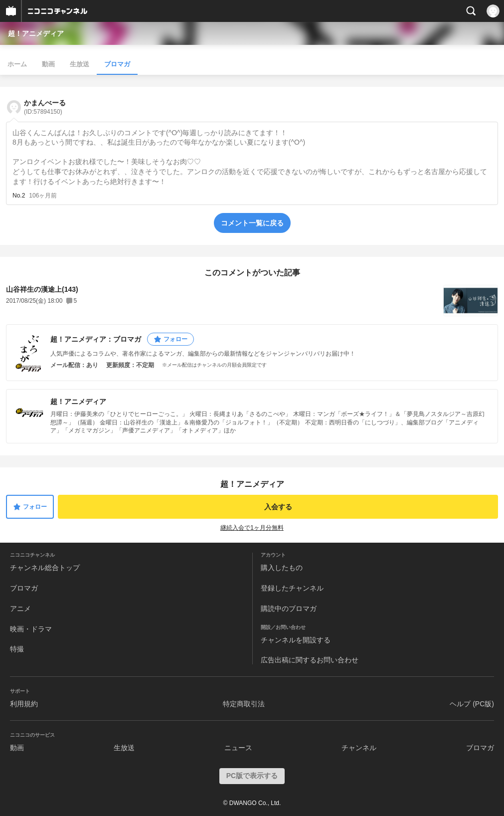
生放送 (80, 64)
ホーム (17, 64)
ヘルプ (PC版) (472, 704)
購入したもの (282, 568)
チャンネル (359, 748)
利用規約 (24, 704)
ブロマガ (117, 64)
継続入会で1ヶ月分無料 (252, 528)
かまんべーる (45, 107)
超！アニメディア (36, 33)
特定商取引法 (244, 704)
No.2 (19, 196)
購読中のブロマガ (289, 609)
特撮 (17, 649)
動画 (48, 64)
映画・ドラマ (31, 629)
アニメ (20, 609)
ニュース (238, 748)
